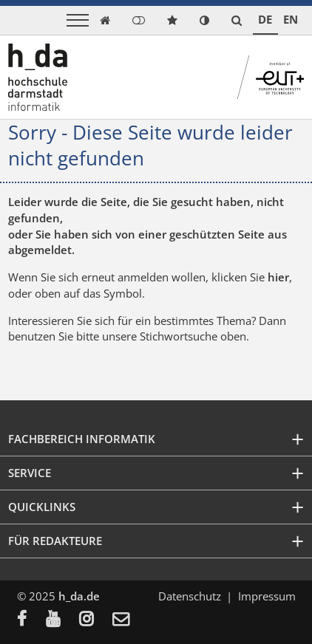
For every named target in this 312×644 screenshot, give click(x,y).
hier (278, 277)
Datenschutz (190, 596)
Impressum (267, 596)
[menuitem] (31, 620)
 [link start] (105, 20)
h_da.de (79, 596)
